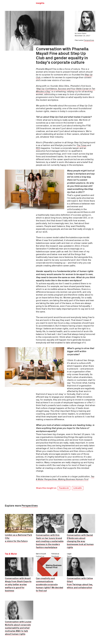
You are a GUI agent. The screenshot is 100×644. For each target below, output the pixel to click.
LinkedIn (78, 488)
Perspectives (89, 40)
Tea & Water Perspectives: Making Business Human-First (65, 478)
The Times (82, 145)
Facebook (64, 488)
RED (38, 148)
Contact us (40, 556)
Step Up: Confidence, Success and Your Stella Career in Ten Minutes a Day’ (66, 90)
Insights (40, 3)
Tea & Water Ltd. (16, 3)
